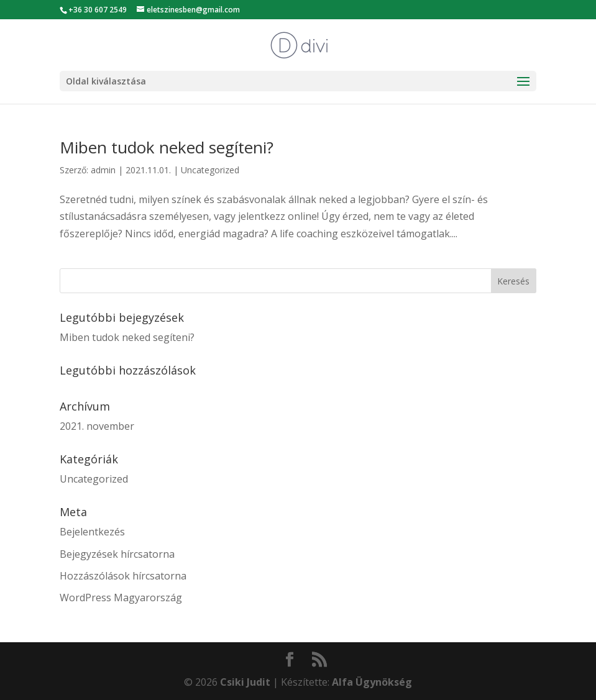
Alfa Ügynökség (372, 682)
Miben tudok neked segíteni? (167, 147)
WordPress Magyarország (121, 598)
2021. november (97, 426)
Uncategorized (210, 170)
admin (103, 170)
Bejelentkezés (92, 532)
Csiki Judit (245, 682)
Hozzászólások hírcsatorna (123, 576)
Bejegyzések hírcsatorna (117, 554)
